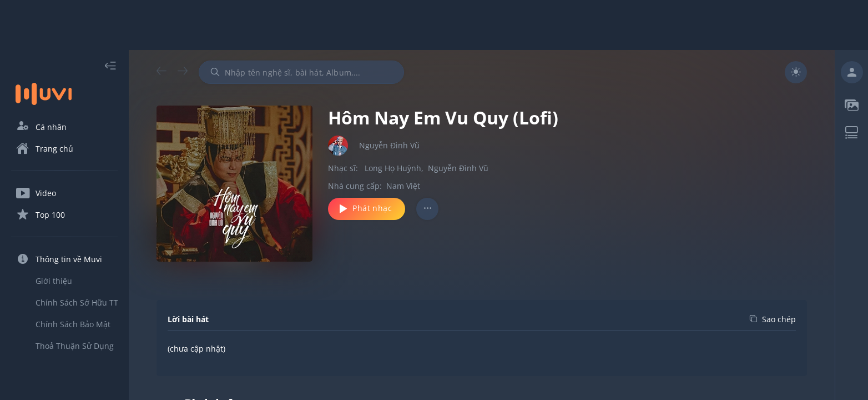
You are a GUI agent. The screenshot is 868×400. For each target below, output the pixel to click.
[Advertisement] (434, 25)
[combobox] (301, 72)
